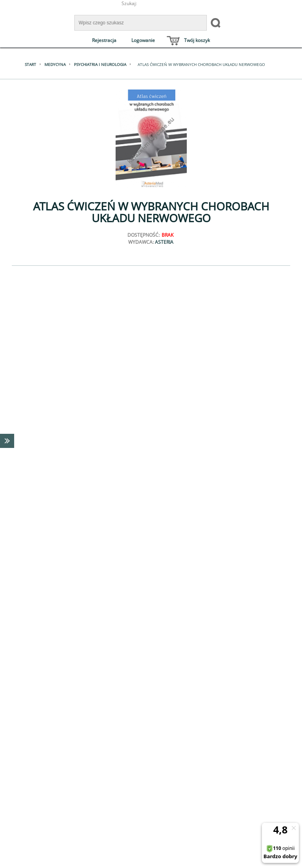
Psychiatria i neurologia (100, 64)
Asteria (164, 242)
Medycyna (55, 64)
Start (30, 64)
